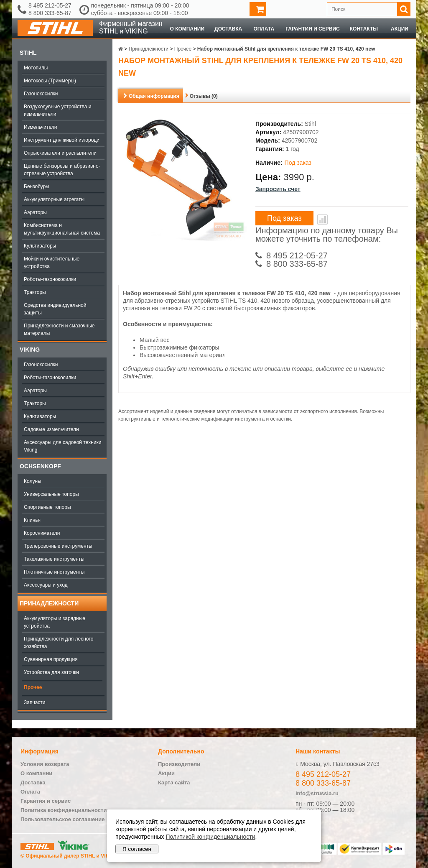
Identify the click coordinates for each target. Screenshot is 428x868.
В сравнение (322, 220)
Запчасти (35, 702)
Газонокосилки (41, 94)
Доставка (228, 29)
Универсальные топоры (51, 494)
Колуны (33, 481)
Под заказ (284, 218)
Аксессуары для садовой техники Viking (62, 446)
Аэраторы (35, 212)
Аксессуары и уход (46, 585)
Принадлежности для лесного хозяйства (59, 643)
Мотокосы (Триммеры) (50, 81)
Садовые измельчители (51, 429)
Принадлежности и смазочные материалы (59, 329)
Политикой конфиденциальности (210, 837)
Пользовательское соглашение (62, 819)
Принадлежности (49, 603)
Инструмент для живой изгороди (62, 140)
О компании (187, 29)
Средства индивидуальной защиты (55, 309)
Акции (400, 29)
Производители (179, 764)
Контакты (364, 29)
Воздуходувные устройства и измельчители (58, 110)
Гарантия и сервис (313, 29)
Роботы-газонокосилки (50, 279)
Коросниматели (42, 533)
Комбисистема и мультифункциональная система (62, 229)
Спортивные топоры (47, 507)
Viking (30, 350)
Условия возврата (45, 764)
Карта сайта (174, 782)
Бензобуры (37, 186)
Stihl (28, 53)
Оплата (264, 29)
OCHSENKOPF (40, 466)
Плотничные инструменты (54, 572)
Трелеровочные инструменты (58, 546)
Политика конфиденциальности (64, 810)
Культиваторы (40, 246)
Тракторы (35, 292)
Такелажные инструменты (54, 559)
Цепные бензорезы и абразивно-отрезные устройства (62, 170)
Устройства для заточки (51, 672)
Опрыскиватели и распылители (60, 153)
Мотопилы (36, 68)
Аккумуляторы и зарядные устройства (55, 622)
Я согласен (137, 849)
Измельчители (40, 127)
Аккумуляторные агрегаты (54, 199)
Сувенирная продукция (51, 659)
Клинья (32, 520)
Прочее (33, 687)
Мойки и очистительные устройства (52, 263)
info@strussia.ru (317, 793)
